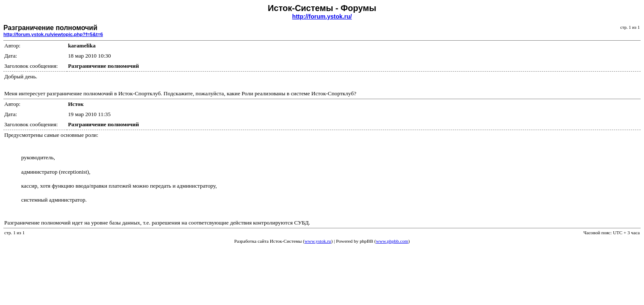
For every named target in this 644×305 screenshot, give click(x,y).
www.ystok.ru (318, 241)
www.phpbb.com (392, 241)
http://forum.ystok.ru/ (322, 17)
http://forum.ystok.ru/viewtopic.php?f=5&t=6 (53, 34)
